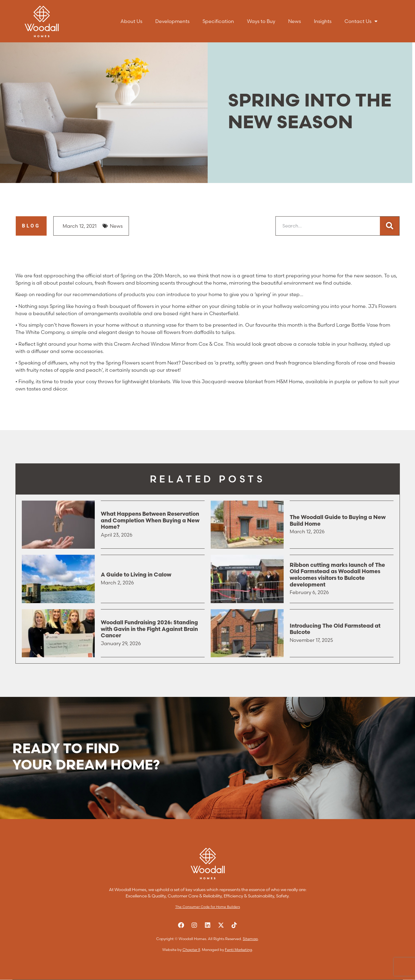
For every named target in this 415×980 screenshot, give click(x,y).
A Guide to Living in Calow (136, 575)
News (295, 21)
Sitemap (250, 939)
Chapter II (191, 950)
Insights (323, 21)
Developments (172, 21)
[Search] (390, 226)
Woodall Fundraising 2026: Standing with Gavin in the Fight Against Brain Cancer (149, 629)
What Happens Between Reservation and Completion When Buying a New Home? (150, 521)
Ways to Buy (261, 21)
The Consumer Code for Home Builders (208, 907)
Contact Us (361, 21)
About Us (131, 21)
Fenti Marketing (239, 950)
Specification (218, 21)
